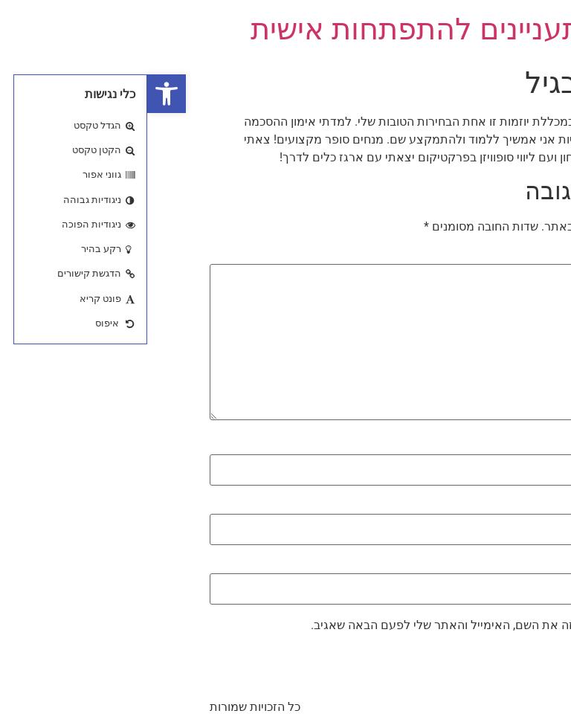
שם (496, 445)
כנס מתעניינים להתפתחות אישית (306, 29)
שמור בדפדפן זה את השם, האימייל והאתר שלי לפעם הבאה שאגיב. (330, 625)
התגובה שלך (473, 256)
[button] (19, 94)
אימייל (488, 506)
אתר (497, 565)
